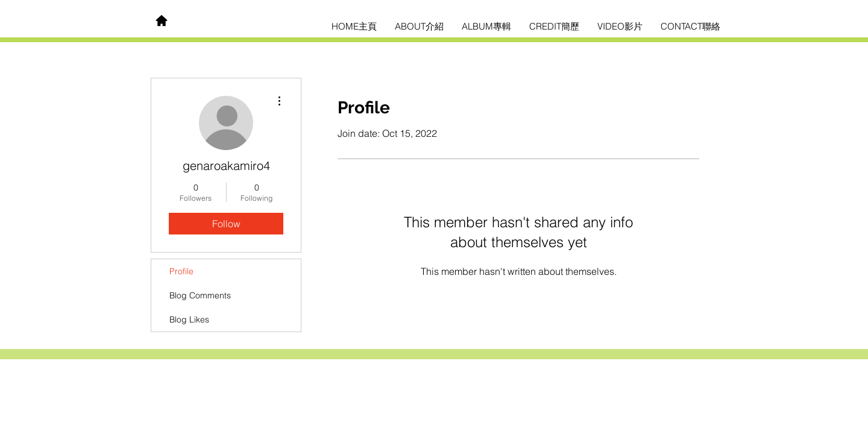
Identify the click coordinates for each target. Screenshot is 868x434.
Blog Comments (200, 295)
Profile (181, 271)
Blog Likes (189, 319)
